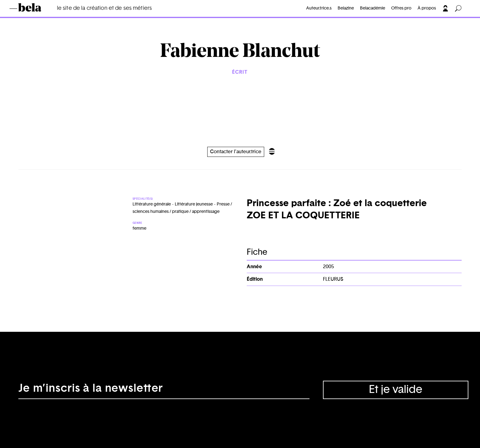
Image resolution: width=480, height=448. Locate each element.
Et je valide (396, 390)
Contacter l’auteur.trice (236, 152)
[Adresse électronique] (164, 390)
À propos (427, 8)
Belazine (346, 8)
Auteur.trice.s (319, 8)
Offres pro (401, 8)
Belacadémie (373, 8)
